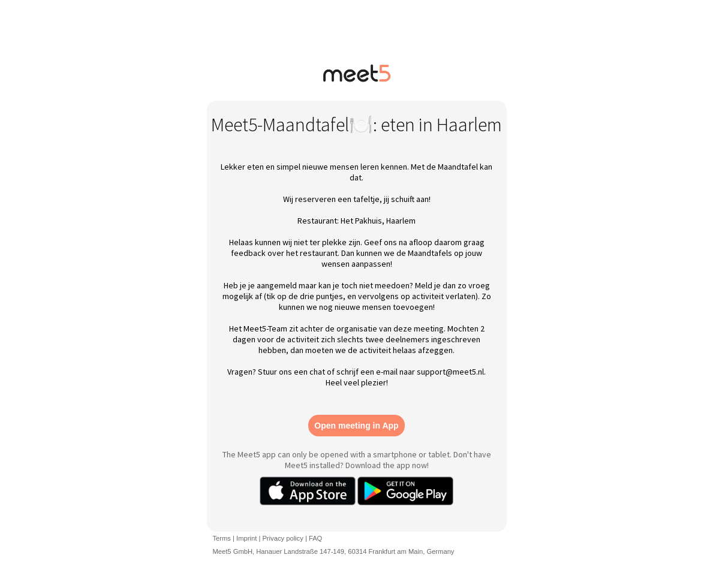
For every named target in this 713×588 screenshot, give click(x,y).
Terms (222, 538)
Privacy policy (282, 538)
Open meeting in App (356, 426)
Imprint (246, 538)
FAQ (315, 538)
